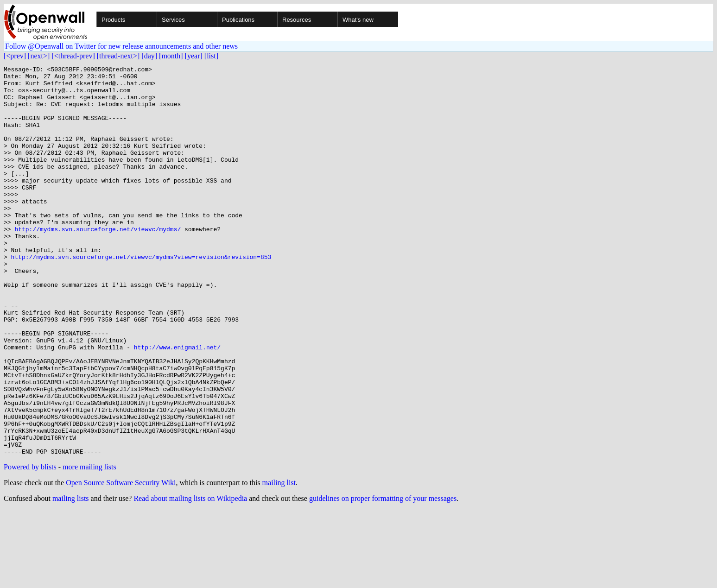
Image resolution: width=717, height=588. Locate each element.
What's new (358, 20)
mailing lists (71, 576)
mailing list (279, 560)
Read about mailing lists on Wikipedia (190, 576)
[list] (211, 56)
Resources (297, 20)
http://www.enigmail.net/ (177, 404)
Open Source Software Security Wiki (121, 560)
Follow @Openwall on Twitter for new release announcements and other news (121, 46)
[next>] (39, 56)
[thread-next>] (118, 56)
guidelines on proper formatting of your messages (383, 576)
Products (113, 20)
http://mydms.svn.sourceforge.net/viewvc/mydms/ (98, 262)
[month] (171, 56)
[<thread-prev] (73, 56)
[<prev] (15, 56)
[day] (149, 56)
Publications (238, 20)
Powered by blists (30, 545)
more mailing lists (89, 545)
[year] (194, 56)
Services (173, 20)
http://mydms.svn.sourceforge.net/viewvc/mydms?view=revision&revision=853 (141, 296)
